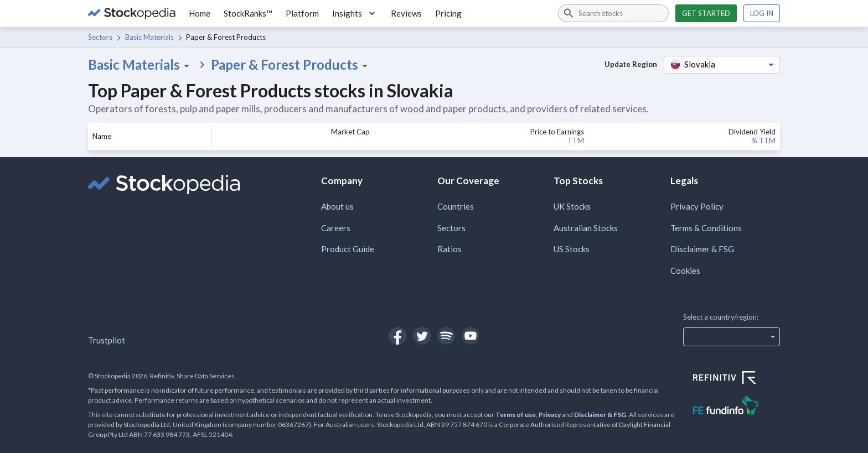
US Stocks (572, 249)
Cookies (685, 270)
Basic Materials (149, 37)
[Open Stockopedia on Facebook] (397, 336)
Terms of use (516, 415)
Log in (762, 13)
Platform (302, 13)
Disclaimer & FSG (702, 249)
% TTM (763, 140)
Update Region (631, 64)
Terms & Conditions (706, 228)
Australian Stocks (586, 228)
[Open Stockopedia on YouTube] (471, 336)
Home (200, 13)
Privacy (550, 415)
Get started (706, 13)
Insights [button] (355, 13)
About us (337, 206)
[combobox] (613, 13)
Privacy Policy (697, 206)
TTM (576, 140)
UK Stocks (572, 206)
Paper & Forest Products (291, 65)
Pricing (448, 13)
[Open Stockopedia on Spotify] (446, 336)
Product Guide (348, 249)
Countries (456, 206)
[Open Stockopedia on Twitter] (422, 336)
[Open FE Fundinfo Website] (737, 407)
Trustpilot (107, 340)
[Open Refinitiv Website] (737, 379)
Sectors (100, 37)
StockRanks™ (248, 13)
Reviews (406, 13)
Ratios (449, 249)
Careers (336, 228)
